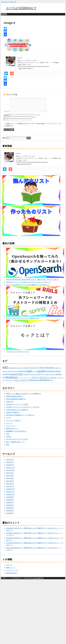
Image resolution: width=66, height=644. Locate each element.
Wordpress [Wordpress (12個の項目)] (11, 377)
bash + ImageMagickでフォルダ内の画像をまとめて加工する (28, 285)
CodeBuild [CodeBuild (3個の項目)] (26, 368)
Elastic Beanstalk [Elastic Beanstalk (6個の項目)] (47, 368)
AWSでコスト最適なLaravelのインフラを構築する (23, 394)
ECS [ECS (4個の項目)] (36, 368)
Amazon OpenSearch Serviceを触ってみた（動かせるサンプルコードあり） (35, 264)
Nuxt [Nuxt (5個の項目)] (8, 374)
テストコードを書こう (14, 420)
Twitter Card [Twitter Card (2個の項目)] (52, 375)
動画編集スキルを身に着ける (16, 431)
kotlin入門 (10, 402)
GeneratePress (38, 578)
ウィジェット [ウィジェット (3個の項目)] (22, 378)
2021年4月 (10, 478)
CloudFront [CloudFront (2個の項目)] (20, 368)
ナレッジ (9, 423)
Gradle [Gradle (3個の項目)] (9, 371)
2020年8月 (10, 500)
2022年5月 (10, 465)
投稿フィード (11, 568)
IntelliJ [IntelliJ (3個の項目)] (14, 371)
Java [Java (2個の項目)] (17, 371)
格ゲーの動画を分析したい (15, 442)
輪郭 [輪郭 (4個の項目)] (49, 380)
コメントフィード (12, 570)
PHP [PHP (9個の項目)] (20, 374)
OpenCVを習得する (13, 412)
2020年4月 (10, 511)
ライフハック (11, 426)
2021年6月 (10, 473)
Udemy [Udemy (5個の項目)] (58, 374)
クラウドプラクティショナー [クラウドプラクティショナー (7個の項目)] (44, 377)
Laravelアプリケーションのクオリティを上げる (23, 407)
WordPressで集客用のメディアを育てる (20, 415)
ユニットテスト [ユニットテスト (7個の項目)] (22, 380)
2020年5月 (10, 508)
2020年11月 (10, 492)
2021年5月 (10, 476)
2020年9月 (10, 497)
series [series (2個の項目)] (43, 375)
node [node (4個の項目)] (4, 374)
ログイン (9, 565)
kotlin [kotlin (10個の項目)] (29, 371)
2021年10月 (10, 470)
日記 (8, 434)
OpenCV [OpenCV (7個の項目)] (14, 374)
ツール (8, 418)
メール (37, 115)
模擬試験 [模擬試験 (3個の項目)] (36, 380)
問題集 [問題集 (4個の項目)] (31, 380)
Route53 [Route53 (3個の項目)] (25, 374)
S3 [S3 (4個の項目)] (29, 374)
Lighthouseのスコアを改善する (17, 410)
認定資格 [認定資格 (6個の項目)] (43, 380)
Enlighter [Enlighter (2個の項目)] (57, 368)
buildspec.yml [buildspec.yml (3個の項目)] (13, 368)
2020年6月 (10, 505)
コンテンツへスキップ (8, 2)
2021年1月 (10, 486)
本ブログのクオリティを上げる (17, 439)
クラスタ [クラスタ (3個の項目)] (59, 378)
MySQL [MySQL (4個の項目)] (58, 371)
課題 (8, 445)
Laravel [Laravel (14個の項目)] (41, 371)
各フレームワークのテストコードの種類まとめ (35, 303)
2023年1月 (10, 460)
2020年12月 (10, 489)
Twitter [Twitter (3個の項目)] (47, 374)
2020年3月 (10, 513)
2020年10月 (10, 494)
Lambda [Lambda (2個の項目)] (35, 371)
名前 (5, 115)
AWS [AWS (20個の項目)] (5, 367)
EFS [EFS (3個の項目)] (38, 368)
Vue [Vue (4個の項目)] (4, 377)
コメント (7, 111)
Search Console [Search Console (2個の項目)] (34, 375)
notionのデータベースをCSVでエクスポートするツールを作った (28, 282)
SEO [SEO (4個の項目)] (40, 374)
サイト (34, 117)
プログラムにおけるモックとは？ (35, 336)
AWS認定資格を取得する (15, 396)
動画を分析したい (12, 428)
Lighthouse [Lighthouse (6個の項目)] (51, 371)
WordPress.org (12, 573)
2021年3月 (10, 481)
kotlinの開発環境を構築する (16, 399)
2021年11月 (10, 468)
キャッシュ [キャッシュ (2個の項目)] (28, 378)
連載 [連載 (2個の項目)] (52, 380)
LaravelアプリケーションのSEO (17, 404)
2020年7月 (10, 502)
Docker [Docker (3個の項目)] (32, 368)
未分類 (8, 437)
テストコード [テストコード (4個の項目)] (10, 380)
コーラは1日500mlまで (21, 8)
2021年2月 (10, 484)
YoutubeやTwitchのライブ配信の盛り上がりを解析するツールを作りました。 (33, 528)
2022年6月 (10, 462)
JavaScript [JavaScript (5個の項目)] (22, 371)
